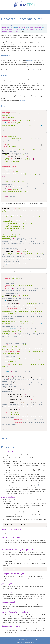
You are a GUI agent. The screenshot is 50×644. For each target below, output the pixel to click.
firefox (23, 49)
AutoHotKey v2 (30, 60)
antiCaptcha (4, 441)
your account (36, 68)
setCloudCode (35, 70)
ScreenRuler (22, 101)
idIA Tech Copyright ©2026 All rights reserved (25, 642)
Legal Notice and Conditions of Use (20, 640)
